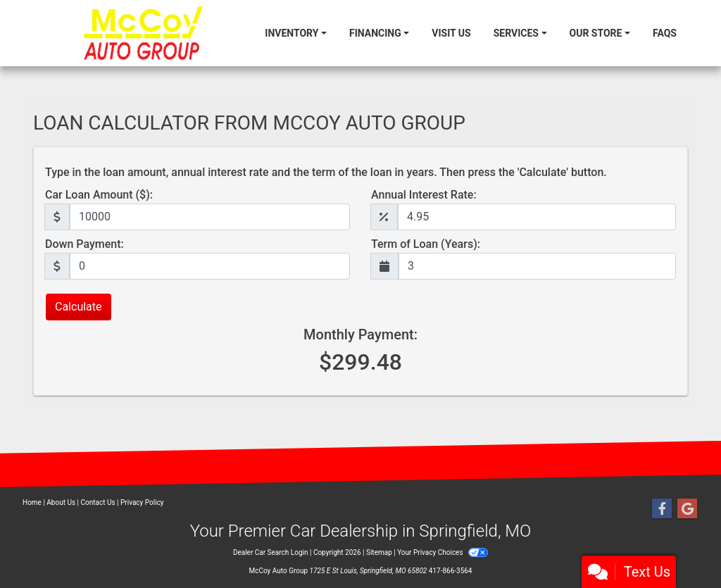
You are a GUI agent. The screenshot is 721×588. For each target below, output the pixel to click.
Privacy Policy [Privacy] (142, 502)
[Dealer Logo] (143, 33)
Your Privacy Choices (443, 552)
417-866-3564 (451, 571)
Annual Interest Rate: (424, 195)
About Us (61, 502)
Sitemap (379, 552)
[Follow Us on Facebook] (662, 509)
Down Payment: (84, 244)
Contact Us (98, 502)
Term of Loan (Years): (426, 244)
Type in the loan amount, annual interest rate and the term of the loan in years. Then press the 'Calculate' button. (326, 172)
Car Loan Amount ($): (99, 195)
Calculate (79, 307)
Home (32, 502)
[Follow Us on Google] (687, 509)
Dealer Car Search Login (271, 552)
